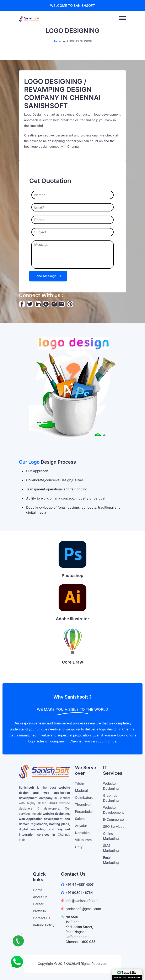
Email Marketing (111, 860)
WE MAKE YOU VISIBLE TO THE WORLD (73, 709)
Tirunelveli (83, 805)
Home (57, 41)
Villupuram (83, 840)
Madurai (81, 791)
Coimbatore (84, 798)
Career (38, 904)
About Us (40, 897)
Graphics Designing (111, 798)
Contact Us (42, 918)
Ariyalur (81, 826)
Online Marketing (111, 836)
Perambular (84, 812)
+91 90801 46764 (79, 893)
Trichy (80, 783)
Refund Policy (44, 925)
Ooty (79, 847)
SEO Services (114, 827)
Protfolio (40, 911)
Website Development (113, 810)
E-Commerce (113, 819)
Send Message (48, 276)
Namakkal (83, 833)
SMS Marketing (111, 848)
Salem (80, 819)
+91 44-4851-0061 (80, 885)
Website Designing (111, 786)
